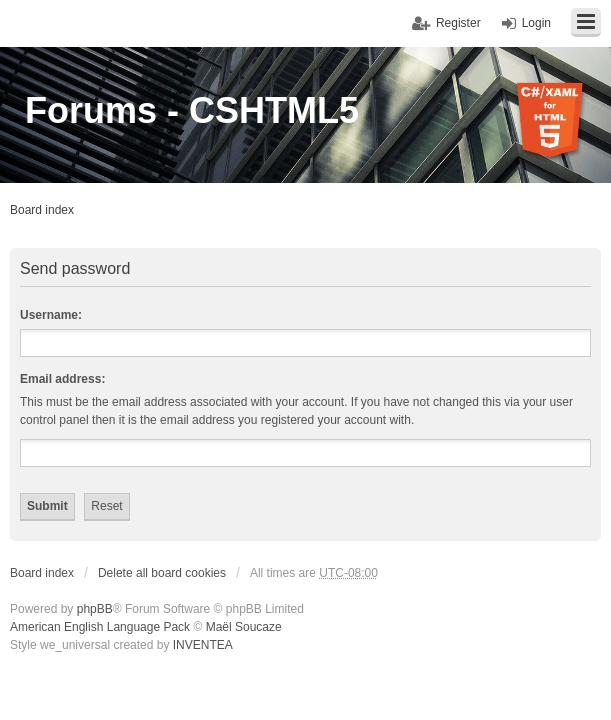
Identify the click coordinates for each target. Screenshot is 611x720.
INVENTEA (203, 645)
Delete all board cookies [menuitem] (162, 573)
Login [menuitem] (536, 23)
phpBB (95, 609)
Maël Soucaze (244, 627)
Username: (51, 315)
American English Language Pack (100, 627)
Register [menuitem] (458, 23)
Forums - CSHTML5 (192, 110)
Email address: (62, 379)
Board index (42, 210)
